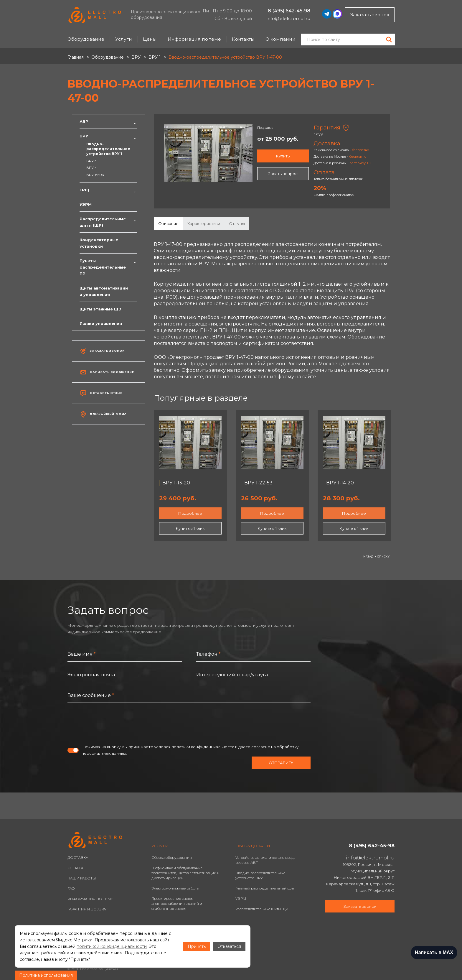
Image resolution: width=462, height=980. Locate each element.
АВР (108, 121)
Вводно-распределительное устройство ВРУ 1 (108, 149)
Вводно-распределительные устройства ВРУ (260, 875)
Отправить (281, 763)
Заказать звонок (370, 15)
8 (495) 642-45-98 (289, 11)
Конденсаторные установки (99, 243)
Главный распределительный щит (265, 888)
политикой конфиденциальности (112, 946)
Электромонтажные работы (175, 888)
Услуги (124, 39)
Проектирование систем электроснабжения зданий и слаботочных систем (177, 903)
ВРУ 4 (92, 168)
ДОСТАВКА (78, 857)
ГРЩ (108, 190)
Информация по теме (194, 39)
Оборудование (86, 39)
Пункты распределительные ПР (108, 267)
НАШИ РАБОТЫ (82, 878)
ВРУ (108, 136)
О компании (280, 39)
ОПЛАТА (75, 868)
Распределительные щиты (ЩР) (108, 222)
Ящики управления (101, 323)
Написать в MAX (434, 952)
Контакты (243, 39)
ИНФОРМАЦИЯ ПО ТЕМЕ (90, 899)
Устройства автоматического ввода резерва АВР (265, 860)
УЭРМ (86, 204)
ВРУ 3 (91, 161)
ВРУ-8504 (95, 175)
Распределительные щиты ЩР (262, 909)
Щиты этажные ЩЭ (100, 309)
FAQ (71, 888)
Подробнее (190, 513)
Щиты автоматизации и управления (104, 291)
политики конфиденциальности (203, 747)
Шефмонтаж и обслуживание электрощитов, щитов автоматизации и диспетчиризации (185, 873)
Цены (150, 39)
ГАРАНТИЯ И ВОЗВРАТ (88, 909)
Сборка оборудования (172, 857)
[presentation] (112, 723)
